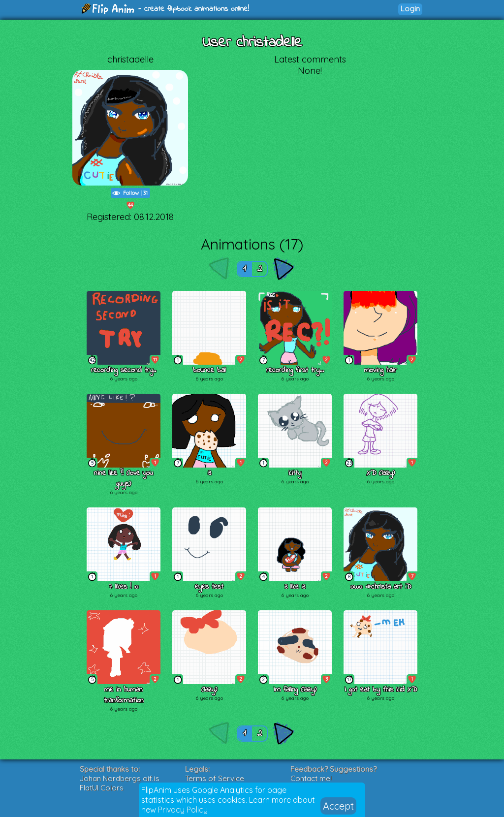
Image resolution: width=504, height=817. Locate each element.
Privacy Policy (183, 810)
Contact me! (311, 778)
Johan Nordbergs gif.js (120, 778)
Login (410, 9)
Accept (338, 806)
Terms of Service (215, 778)
